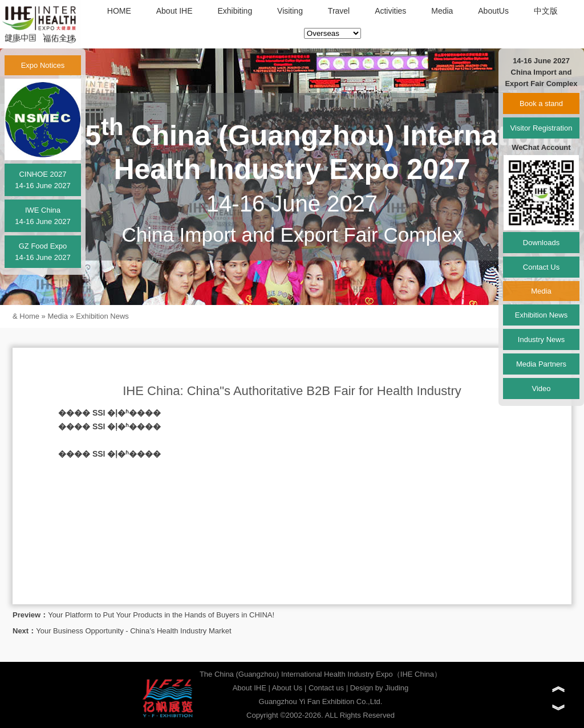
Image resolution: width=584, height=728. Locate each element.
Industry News (541, 339)
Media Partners (541, 364)
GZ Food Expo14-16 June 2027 (43, 252)
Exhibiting (235, 11)
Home (29, 316)
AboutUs (493, 11)
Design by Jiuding (380, 688)
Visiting (290, 11)
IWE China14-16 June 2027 (43, 216)
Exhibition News (102, 316)
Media (442, 11)
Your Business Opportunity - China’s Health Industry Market (134, 631)
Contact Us (541, 267)
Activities (390, 11)
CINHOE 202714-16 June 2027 (43, 180)
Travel (339, 11)
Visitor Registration (542, 128)
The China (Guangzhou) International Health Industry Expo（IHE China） (321, 674)
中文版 (546, 11)
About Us (287, 688)
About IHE (175, 11)
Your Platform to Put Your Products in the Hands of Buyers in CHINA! (161, 615)
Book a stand (541, 103)
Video (541, 389)
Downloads (541, 243)
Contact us (326, 688)
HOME (119, 11)
